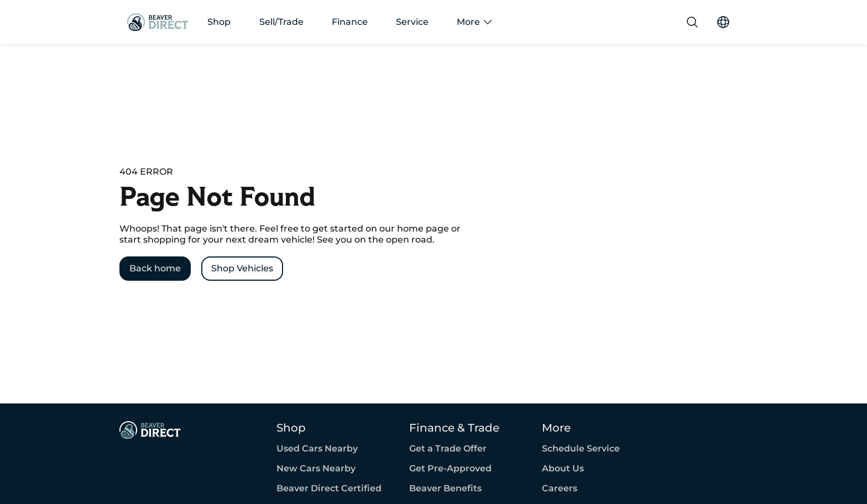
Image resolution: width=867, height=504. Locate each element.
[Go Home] (158, 22)
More (474, 22)
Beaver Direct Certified (329, 489)
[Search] (692, 22)
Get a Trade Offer (448, 449)
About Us (563, 469)
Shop (219, 22)
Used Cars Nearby (317, 449)
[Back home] (155, 269)
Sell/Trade (281, 22)
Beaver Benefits (445, 489)
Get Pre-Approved (450, 469)
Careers (560, 489)
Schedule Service (581, 449)
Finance (350, 22)
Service (412, 22)
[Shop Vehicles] (242, 269)
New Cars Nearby (316, 469)
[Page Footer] (150, 430)
